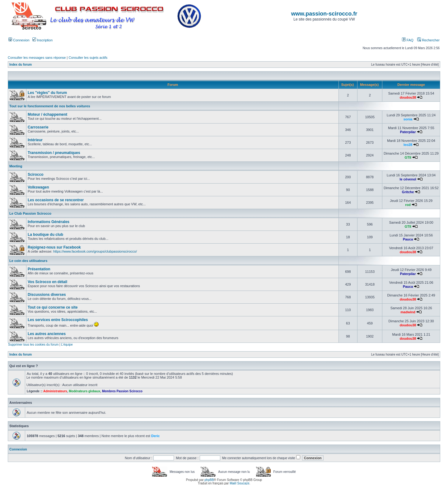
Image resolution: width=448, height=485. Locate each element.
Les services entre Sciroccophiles (58, 320)
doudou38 (408, 97)
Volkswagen (38, 187)
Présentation (39, 269)
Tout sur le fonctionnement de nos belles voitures (50, 106)
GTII (408, 157)
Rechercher (428, 40)
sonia (408, 119)
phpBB (209, 480)
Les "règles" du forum (47, 93)
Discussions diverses (47, 295)
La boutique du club (45, 235)
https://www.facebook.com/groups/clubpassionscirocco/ (95, 251)
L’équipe (67, 345)
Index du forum (21, 65)
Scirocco (36, 175)
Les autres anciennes (47, 334)
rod (408, 205)
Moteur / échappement (47, 114)
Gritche (408, 192)
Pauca (408, 239)
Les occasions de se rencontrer (56, 200)
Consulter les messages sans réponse (37, 58)
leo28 (408, 145)
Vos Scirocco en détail (47, 282)
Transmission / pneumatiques (54, 153)
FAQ (408, 40)
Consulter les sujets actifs (88, 58)
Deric (156, 436)
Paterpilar (408, 132)
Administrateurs (55, 391)
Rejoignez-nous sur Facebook (54, 247)
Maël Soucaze (239, 483)
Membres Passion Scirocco (122, 391)
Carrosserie (38, 127)
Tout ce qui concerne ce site (53, 307)
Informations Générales (49, 222)
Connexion (19, 40)
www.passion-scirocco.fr (324, 14)
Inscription (42, 40)
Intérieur (35, 140)
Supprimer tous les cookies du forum (33, 345)
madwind (408, 312)
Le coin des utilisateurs (28, 261)
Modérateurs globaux (84, 391)
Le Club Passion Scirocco (30, 213)
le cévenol (408, 179)
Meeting (16, 166)
